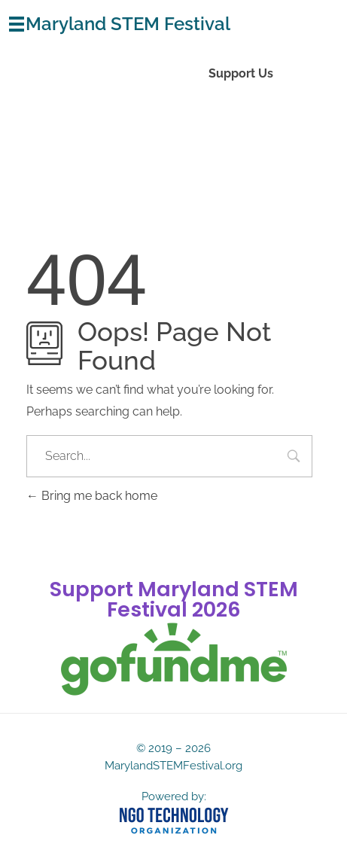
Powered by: (174, 796)
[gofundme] (174, 659)
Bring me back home (92, 496)
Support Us (241, 73)
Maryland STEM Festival (128, 24)
